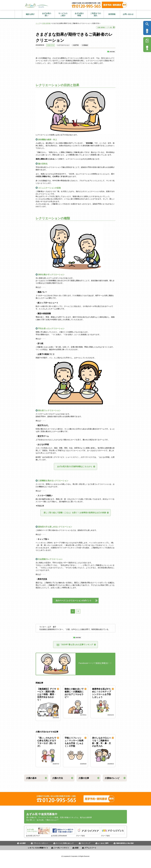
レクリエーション (63, 45)
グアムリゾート (90, 848)
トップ (38, 23)
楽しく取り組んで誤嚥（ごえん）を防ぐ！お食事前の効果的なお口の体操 (75, 513)
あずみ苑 (36, 5)
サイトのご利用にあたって (65, 843)
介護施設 (85, 45)
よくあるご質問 (103, 843)
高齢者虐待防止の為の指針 (125, 843)
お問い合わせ (128, 14)
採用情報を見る (147, 44)
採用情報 (112, 14)
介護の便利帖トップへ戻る (105, 27)
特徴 (79, 14)
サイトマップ (86, 843)
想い (47, 14)
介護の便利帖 (46, 23)
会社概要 (23, 843)
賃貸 (77, 848)
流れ (96, 14)
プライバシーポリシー (41, 843)
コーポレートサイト (61, 848)
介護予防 (76, 45)
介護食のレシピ (112, 778)
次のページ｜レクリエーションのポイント (75, 601)
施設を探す (30, 14)
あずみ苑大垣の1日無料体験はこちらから (75, 467)
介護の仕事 (84, 778)
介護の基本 (31, 778)
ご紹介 (63, 14)
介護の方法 (50, 45)
